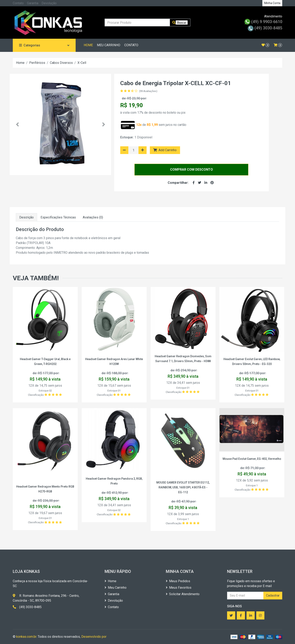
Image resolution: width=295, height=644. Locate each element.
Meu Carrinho (116, 588)
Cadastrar (273, 595)
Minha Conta (272, 3)
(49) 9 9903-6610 (263, 22)
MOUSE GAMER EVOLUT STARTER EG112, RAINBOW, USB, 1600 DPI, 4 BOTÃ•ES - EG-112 (183, 487)
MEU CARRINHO (109, 45)
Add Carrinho (165, 150)
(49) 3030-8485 (265, 28)
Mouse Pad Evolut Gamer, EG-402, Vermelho (252, 459)
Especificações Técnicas (58, 217)
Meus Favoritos (179, 588)
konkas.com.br (26, 637)
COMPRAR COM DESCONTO (191, 170)
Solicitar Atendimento (183, 594)
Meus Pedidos (178, 581)
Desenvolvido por (94, 637)
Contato (18, 3)
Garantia (33, 3)
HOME (88, 45)
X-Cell (82, 63)
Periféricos (37, 63)
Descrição (26, 217)
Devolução (49, 3)
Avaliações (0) (93, 217)
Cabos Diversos (61, 63)
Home (20, 63)
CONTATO (131, 45)
